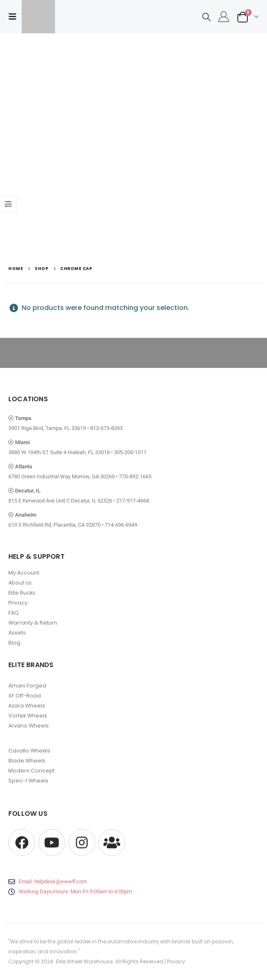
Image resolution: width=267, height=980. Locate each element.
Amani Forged (27, 686)
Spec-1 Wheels (28, 781)
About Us (20, 583)
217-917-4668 (133, 501)
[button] (15, 17)
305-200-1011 (130, 452)
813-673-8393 (106, 428)
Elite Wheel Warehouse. (85, 961)
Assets (17, 633)
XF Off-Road (25, 696)
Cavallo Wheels (29, 751)
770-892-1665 (135, 476)
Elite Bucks (22, 593)
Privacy (18, 603)
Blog (14, 643)
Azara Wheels (27, 706)
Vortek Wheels (28, 716)
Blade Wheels (27, 761)
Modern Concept (31, 771)
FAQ (14, 613)
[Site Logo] (38, 17)
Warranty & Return (33, 623)
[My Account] (224, 17)
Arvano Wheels (29, 726)
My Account (24, 573)
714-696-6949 (121, 525)
